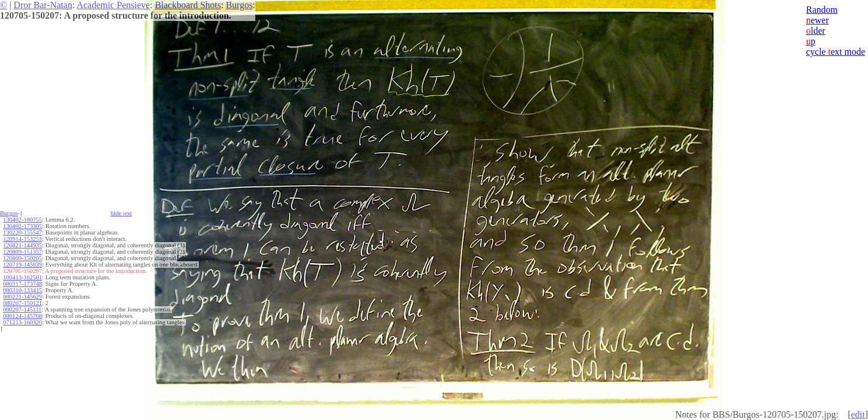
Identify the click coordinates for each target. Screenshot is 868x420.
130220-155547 (22, 232)
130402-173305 (22, 226)
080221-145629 (22, 297)
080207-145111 (22, 309)
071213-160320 (22, 322)
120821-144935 (22, 245)
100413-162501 (22, 277)
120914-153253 (22, 239)
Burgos (239, 5)
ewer (818, 20)
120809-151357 (22, 252)
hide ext (122, 213)
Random (822, 10)
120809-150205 (22, 258)
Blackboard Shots (188, 5)
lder (816, 31)
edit (858, 414)
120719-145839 (22, 265)
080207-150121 (22, 303)
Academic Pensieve (113, 5)
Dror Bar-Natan (43, 5)
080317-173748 (22, 284)
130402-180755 (22, 220)
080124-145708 (22, 316)
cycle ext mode (836, 52)
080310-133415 (22, 290)
